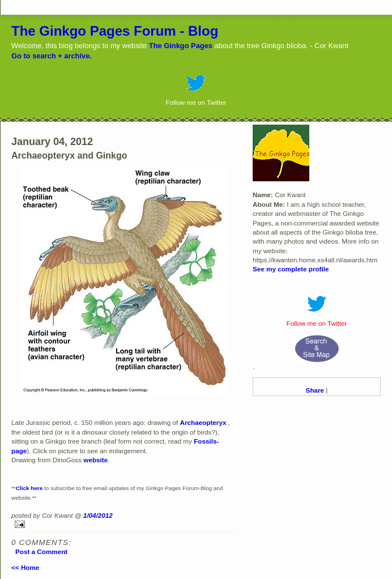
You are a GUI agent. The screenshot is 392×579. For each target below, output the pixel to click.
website (95, 460)
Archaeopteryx (203, 422)
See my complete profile (291, 269)
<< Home (25, 567)
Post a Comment (41, 552)
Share (315, 390)
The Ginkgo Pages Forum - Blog (115, 31)
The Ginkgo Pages (181, 46)
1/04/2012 (98, 515)
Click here (29, 488)
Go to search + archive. (52, 56)
